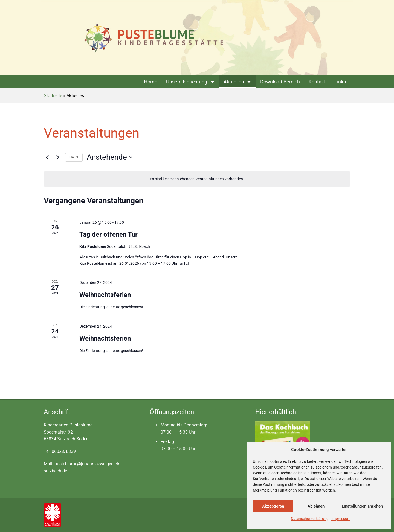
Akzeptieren (273, 506)
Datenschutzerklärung (310, 519)
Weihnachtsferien (105, 295)
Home (151, 82)
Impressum (341, 519)
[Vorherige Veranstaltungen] (47, 157)
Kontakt (317, 82)
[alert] (197, 179)
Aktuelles (237, 82)
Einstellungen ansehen (362, 506)
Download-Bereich (280, 82)
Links (340, 82)
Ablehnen (316, 506)
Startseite (53, 96)
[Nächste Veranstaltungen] (58, 157)
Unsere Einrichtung (190, 82)
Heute (74, 157)
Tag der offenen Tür (108, 234)
